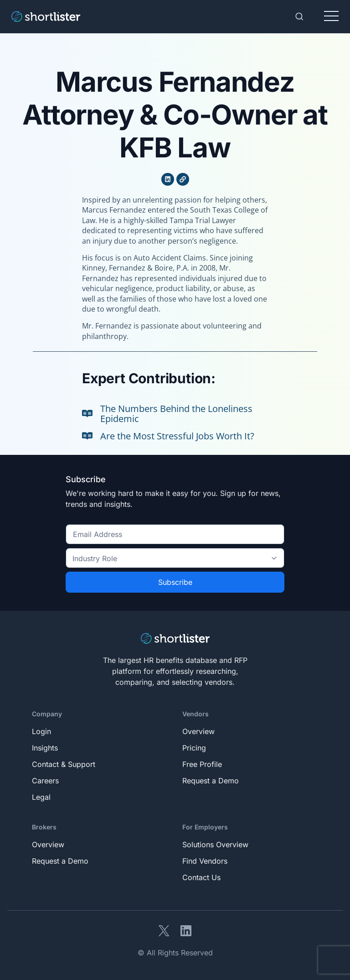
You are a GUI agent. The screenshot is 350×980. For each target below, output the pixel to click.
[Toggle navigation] (331, 16)
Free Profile (202, 764)
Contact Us (201, 877)
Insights (45, 748)
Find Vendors (205, 861)
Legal (41, 797)
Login (41, 731)
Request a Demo (211, 781)
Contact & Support (64, 764)
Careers (45, 781)
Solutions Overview (215, 844)
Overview (198, 731)
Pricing (194, 748)
